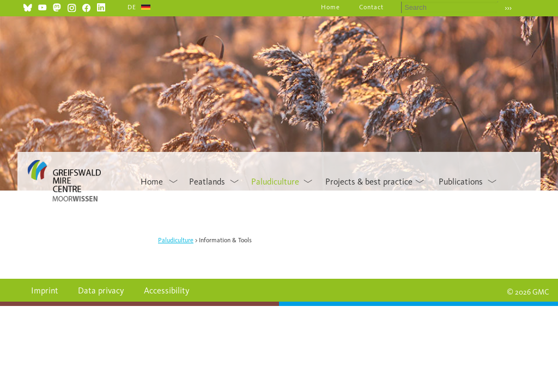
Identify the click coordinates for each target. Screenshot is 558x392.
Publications (461, 182)
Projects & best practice (369, 182)
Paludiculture (275, 182)
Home (330, 7)
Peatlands (207, 182)
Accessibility (167, 290)
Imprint (45, 290)
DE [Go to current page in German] (132, 7)
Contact (371, 7)
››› (508, 8)
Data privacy (101, 290)
